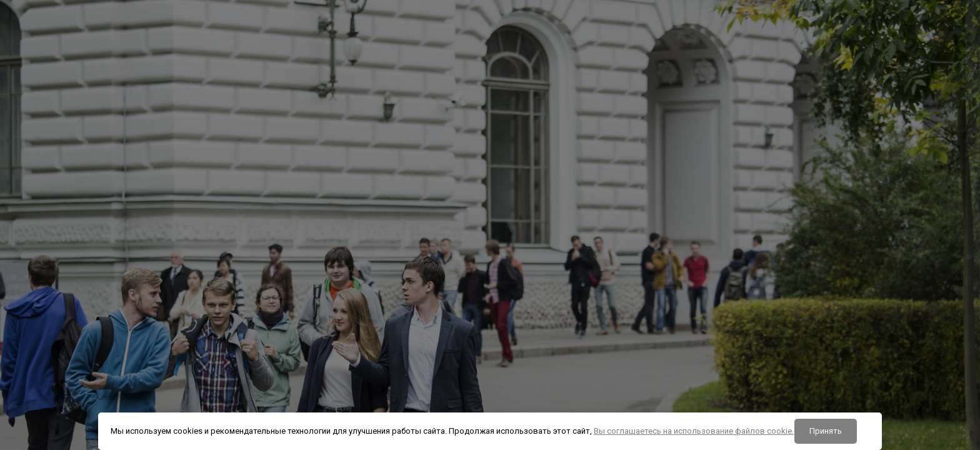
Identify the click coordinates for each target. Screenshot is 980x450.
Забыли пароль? (931, 346)
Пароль (752, 285)
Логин (750, 221)
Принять (826, 431)
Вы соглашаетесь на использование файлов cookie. (694, 431)
